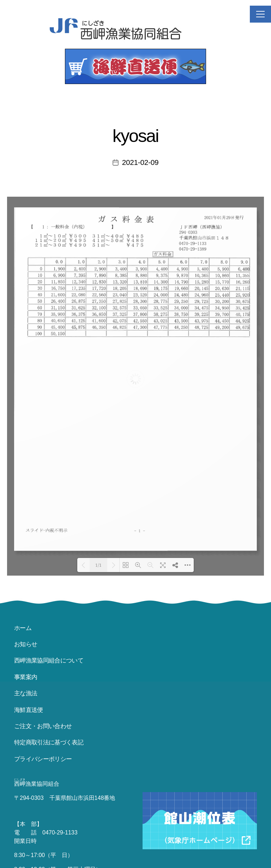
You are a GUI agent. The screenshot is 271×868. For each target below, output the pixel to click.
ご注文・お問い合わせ (43, 726)
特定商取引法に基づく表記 (49, 742)
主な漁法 (26, 693)
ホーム (23, 628)
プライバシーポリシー (43, 759)
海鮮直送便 (29, 710)
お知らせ (26, 644)
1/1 (98, 565)
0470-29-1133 (60, 833)
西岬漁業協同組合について (49, 661)
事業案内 (26, 677)
